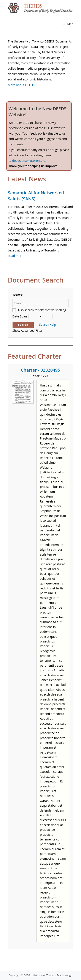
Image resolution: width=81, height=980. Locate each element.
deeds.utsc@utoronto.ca (29, 161)
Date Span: (20, 316)
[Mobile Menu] (69, 24)
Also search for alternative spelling (42, 310)
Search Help (48, 324)
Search (23, 325)
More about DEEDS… (22, 85)
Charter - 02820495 (41, 370)
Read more (15, 256)
